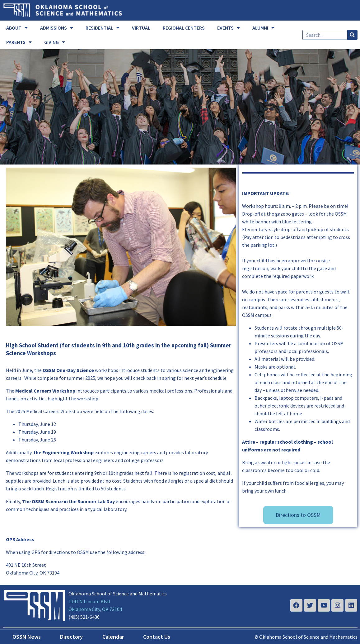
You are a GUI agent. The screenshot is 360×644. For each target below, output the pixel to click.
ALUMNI (263, 28)
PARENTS (19, 42)
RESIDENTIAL (103, 28)
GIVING (55, 42)
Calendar (113, 637)
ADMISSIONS (57, 28)
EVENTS (229, 28)
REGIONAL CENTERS (184, 28)
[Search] (352, 35)
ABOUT (17, 28)
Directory (71, 637)
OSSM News (27, 637)
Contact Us (157, 637)
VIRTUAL (141, 28)
